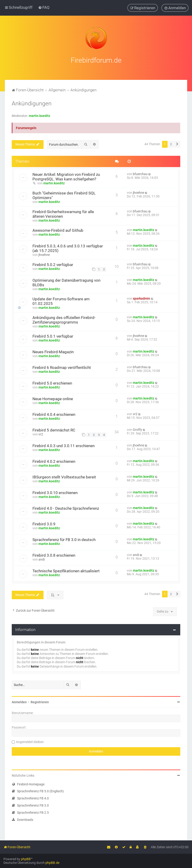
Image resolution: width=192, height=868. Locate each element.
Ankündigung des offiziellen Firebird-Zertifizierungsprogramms (64, 319)
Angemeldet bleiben (30, 741)
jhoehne (138, 192)
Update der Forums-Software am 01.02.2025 (61, 300)
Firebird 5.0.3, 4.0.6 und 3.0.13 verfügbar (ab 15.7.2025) (68, 247)
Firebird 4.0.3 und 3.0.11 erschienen (64, 445)
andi (42, 558)
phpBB (26, 859)
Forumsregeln (26, 127)
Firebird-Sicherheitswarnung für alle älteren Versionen (63, 213)
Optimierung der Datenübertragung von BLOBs (66, 282)
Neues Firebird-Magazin (53, 351)
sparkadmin (141, 298)
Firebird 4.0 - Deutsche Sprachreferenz (66, 507)
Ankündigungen (32, 103)
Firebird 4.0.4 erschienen (54, 414)
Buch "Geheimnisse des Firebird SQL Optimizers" (64, 194)
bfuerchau (140, 173)
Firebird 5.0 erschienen (52, 382)
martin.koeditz (39, 115)
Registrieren (40, 701)
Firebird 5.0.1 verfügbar (53, 335)
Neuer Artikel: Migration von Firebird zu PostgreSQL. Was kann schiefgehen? (66, 176)
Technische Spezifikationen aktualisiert (66, 570)
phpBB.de (52, 863)
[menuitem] (44, 7)
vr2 (135, 413)
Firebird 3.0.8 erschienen (54, 554)
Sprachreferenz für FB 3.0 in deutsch (64, 539)
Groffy (137, 429)
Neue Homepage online (53, 398)
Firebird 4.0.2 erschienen (54, 460)
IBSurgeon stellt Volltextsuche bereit (64, 476)
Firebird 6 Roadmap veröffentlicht (62, 367)
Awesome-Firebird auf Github (58, 229)
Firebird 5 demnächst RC (54, 429)
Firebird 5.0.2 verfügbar (53, 264)
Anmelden (19, 701)
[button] (177, 144)
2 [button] (171, 143)
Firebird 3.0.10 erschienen (55, 492)
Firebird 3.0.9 (44, 523)
